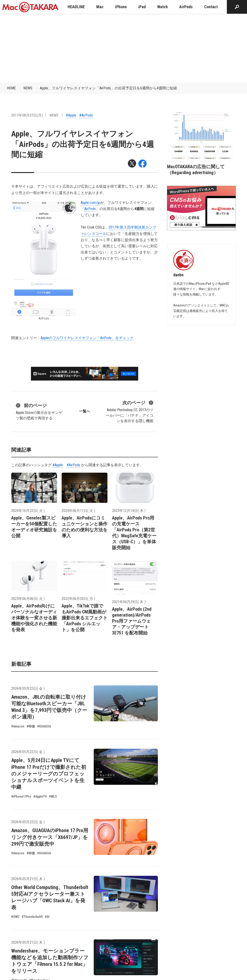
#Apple (71, 115)
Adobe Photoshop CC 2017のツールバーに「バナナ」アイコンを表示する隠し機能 (129, 411)
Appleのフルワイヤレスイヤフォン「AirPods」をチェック (87, 338)
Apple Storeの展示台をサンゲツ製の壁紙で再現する (39, 411)
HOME (11, 88)
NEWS (28, 88)
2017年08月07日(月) (27, 115)
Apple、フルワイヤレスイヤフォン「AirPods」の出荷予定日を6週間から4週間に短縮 (108, 88)
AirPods (90, 209)
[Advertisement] (123, 48)
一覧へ (85, 411)
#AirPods (86, 115)
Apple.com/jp (90, 203)
